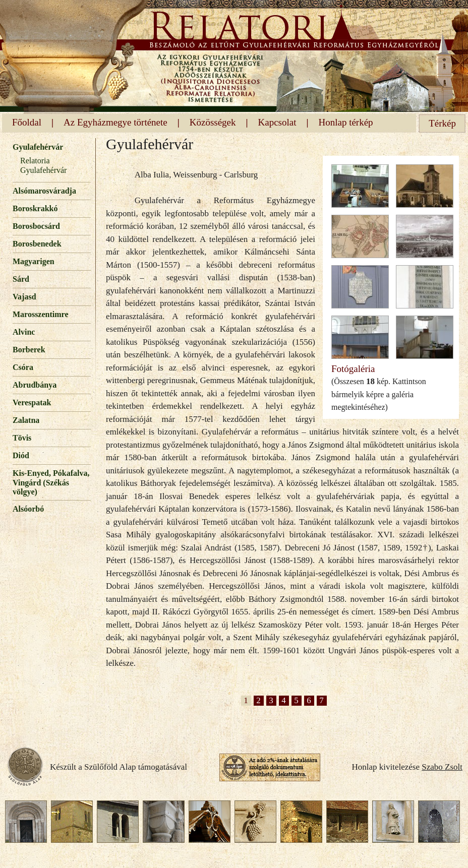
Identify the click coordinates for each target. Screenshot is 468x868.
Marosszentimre (40, 314)
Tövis (22, 438)
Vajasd (24, 297)
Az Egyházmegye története (115, 122)
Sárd (21, 279)
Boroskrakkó (35, 208)
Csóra (23, 367)
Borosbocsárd (36, 226)
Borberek (29, 350)
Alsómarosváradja (44, 191)
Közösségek (213, 122)
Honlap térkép (345, 122)
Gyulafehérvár (38, 147)
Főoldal (27, 122)
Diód (21, 455)
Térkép (442, 123)
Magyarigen (34, 261)
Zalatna (26, 420)
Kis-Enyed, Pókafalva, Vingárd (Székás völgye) (51, 482)
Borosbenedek (37, 244)
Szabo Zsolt (442, 767)
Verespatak (32, 402)
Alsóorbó (28, 509)
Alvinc (24, 332)
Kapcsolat (277, 122)
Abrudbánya (35, 385)
